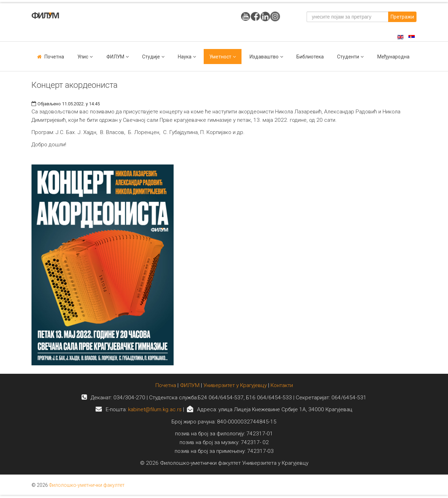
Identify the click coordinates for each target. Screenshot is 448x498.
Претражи (402, 17)
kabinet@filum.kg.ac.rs (155, 409)
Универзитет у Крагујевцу (235, 385)
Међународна (393, 57)
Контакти (282, 385)
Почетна (54, 57)
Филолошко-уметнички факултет (87, 485)
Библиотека (310, 57)
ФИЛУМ (190, 385)
